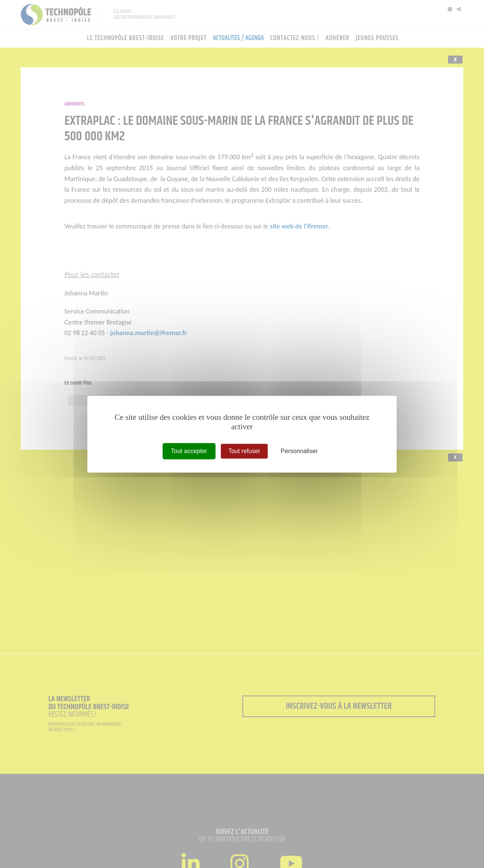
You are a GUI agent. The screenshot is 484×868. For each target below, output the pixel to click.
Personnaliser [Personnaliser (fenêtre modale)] (299, 451)
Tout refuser (244, 451)
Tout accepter (189, 451)
